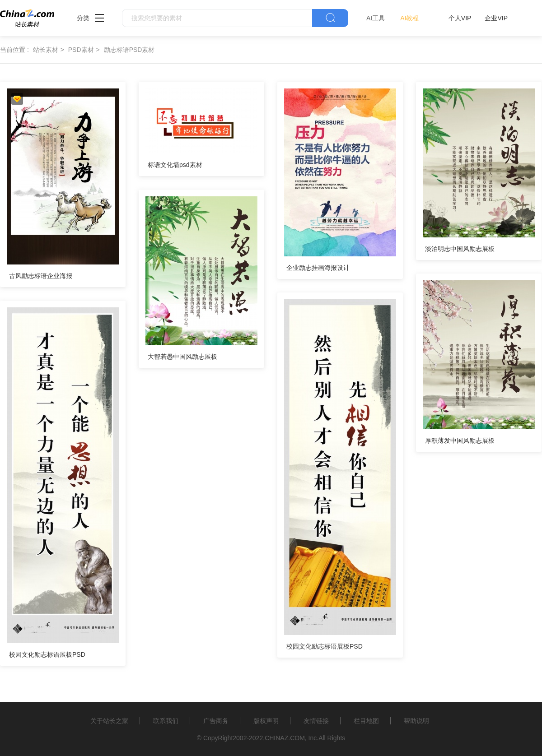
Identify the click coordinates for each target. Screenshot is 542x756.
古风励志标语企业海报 (41, 276)
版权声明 (266, 721)
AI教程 (409, 18)
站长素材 (46, 50)
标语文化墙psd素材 (175, 165)
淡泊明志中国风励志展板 (460, 249)
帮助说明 (416, 721)
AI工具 (376, 18)
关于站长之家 (109, 721)
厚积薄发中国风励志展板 (460, 441)
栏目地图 (366, 721)
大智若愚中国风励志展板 (182, 357)
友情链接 (316, 721)
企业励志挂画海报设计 (318, 268)
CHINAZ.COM (285, 738)
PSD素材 (81, 50)
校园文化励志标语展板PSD (325, 646)
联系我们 (166, 721)
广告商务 (216, 721)
